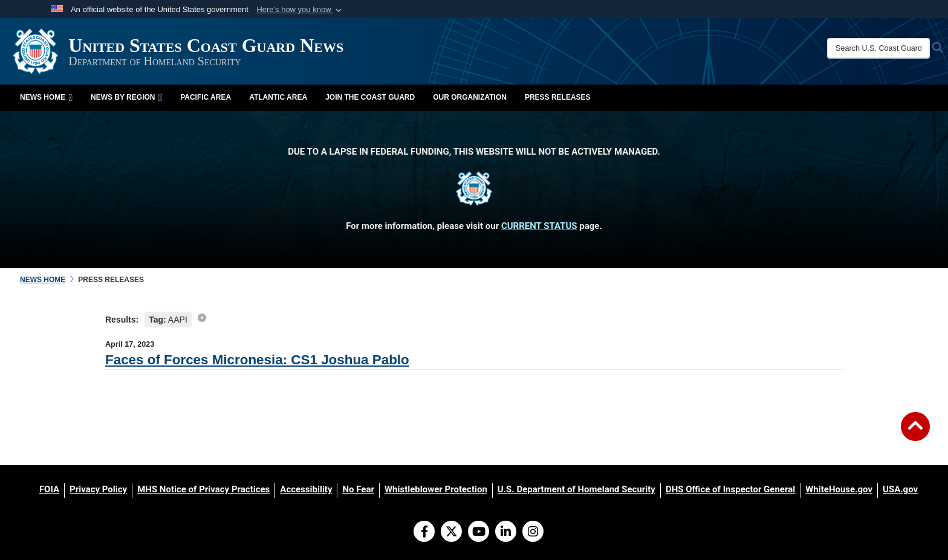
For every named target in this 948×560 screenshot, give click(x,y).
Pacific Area (206, 97)
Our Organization (470, 97)
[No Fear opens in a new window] (358, 489)
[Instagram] (533, 533)
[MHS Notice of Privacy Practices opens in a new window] (203, 489)
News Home (46, 97)
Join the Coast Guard (370, 97)
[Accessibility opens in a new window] (306, 489)
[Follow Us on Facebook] (424, 533)
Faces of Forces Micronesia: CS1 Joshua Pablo (257, 360)
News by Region (126, 97)
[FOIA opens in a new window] (49, 489)
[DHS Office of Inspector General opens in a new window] (730, 489)
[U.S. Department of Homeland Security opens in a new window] (576, 489)
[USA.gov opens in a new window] (900, 489)
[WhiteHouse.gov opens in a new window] (839, 489)
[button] (300, 10)
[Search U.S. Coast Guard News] (878, 48)
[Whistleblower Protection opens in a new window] (436, 489)
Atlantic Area (278, 97)
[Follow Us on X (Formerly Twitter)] (451, 533)
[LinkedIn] (506, 533)
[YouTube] (479, 533)
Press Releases (558, 97)
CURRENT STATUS (539, 226)
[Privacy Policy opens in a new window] (98, 489)
